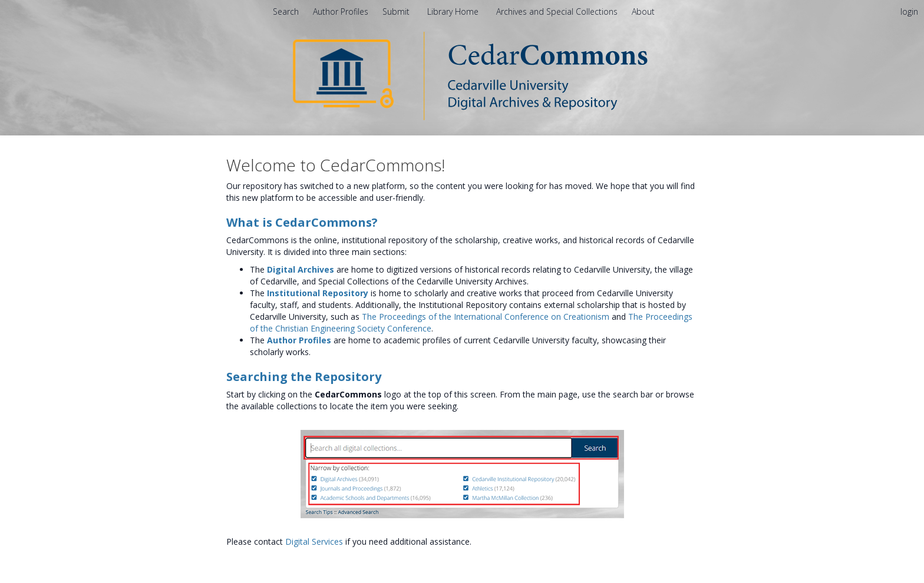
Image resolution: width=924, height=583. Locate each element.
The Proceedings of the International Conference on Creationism (486, 317)
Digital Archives (301, 269)
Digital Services (314, 541)
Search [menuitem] (286, 11)
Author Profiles (299, 340)
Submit (397, 11)
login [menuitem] (909, 11)
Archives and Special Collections (558, 11)
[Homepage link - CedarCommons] (462, 75)
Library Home (454, 11)
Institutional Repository (318, 293)
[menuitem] (643, 11)
